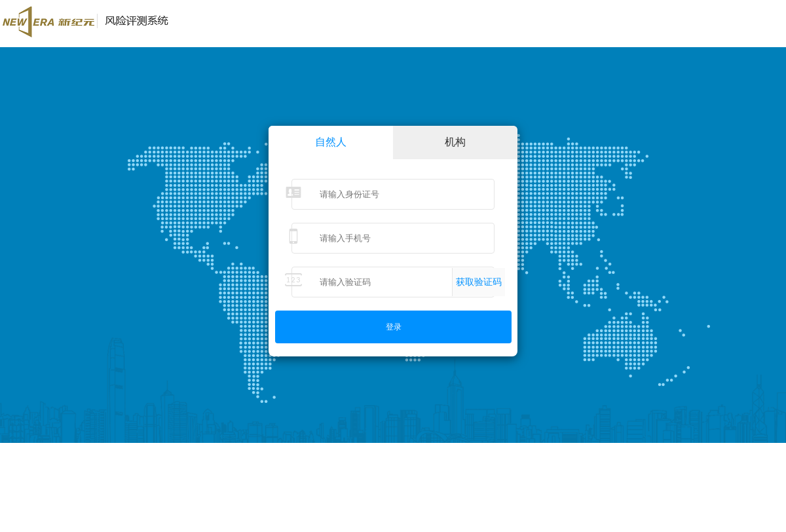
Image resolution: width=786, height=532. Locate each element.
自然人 (331, 142)
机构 (455, 142)
